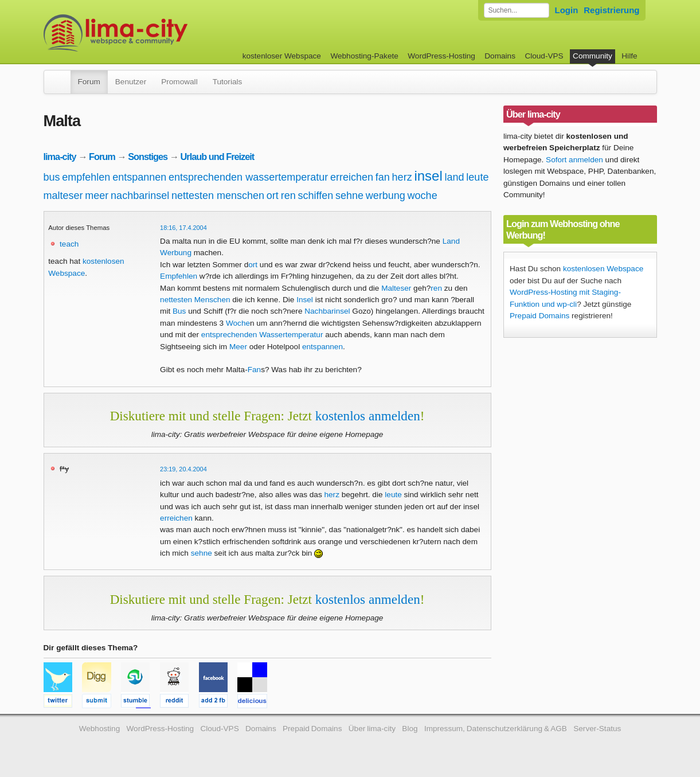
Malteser (396, 288)
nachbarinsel (140, 196)
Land (451, 241)
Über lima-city (372, 729)
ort (273, 196)
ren (288, 196)
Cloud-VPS (544, 56)
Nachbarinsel (327, 311)
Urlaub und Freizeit (218, 157)
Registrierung (611, 10)
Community (593, 56)
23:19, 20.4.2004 (183, 469)
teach (69, 244)
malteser (63, 196)
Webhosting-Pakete (364, 56)
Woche (238, 323)
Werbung (176, 253)
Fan (254, 370)
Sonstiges (148, 157)
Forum (89, 82)
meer (97, 196)
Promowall (179, 82)
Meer (238, 347)
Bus (179, 311)
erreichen (352, 177)
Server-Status (597, 729)
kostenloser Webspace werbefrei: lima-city (158, 33)
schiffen (315, 196)
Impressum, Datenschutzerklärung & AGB (496, 729)
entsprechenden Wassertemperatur (262, 335)
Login (567, 10)
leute (477, 177)
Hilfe (629, 56)
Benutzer (131, 82)
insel (428, 176)
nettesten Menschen (195, 300)
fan (383, 177)
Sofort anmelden (574, 160)
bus (52, 177)
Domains (500, 56)
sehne (349, 196)
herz (402, 177)
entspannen (139, 177)
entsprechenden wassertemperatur (248, 177)
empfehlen (86, 177)
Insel (305, 300)
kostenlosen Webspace (603, 269)
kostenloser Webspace (282, 56)
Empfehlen (179, 276)
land (455, 177)
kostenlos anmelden (368, 416)
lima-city (60, 157)
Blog (410, 729)
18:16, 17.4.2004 (183, 228)
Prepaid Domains (539, 316)
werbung (386, 196)
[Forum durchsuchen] (517, 10)
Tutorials (228, 82)
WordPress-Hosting (441, 56)
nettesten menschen (218, 196)
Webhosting (100, 729)
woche (423, 196)
